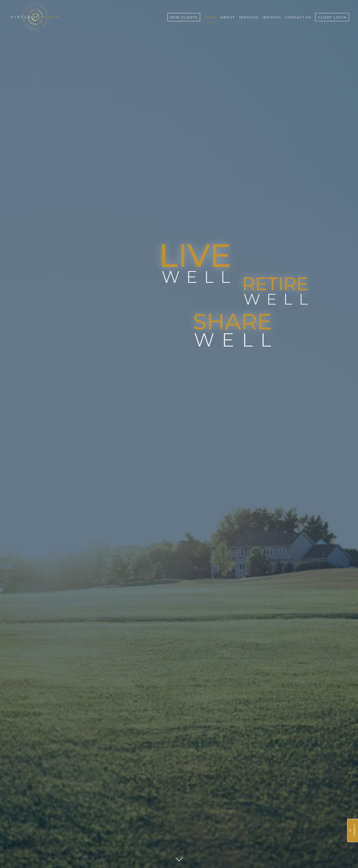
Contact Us (298, 17)
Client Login (332, 17)
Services (249, 17)
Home (210, 17)
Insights (272, 17)
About (228, 17)
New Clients (184, 17)
